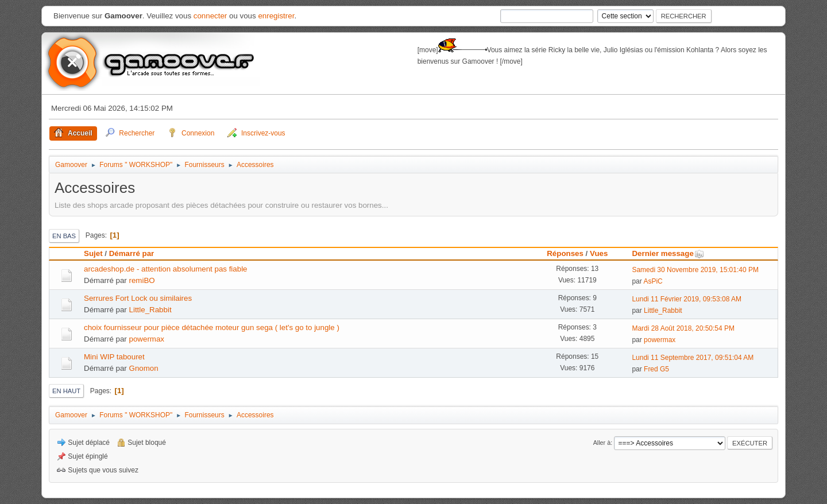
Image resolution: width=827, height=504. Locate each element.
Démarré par (132, 253)
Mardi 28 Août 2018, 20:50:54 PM (683, 328)
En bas (64, 236)
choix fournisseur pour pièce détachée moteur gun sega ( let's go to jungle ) (212, 327)
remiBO (142, 280)
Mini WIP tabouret (114, 357)
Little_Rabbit (150, 310)
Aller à (602, 443)
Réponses (565, 253)
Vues (599, 253)
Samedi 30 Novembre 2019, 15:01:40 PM (695, 270)
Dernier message (668, 253)
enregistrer (276, 16)
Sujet (93, 253)
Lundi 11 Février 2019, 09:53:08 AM (687, 299)
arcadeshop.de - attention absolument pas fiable (166, 269)
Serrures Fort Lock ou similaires (138, 298)
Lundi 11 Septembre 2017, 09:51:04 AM (693, 358)
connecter (210, 16)
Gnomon (144, 368)
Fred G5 (656, 369)
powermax (147, 339)
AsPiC (653, 281)
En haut (66, 391)
